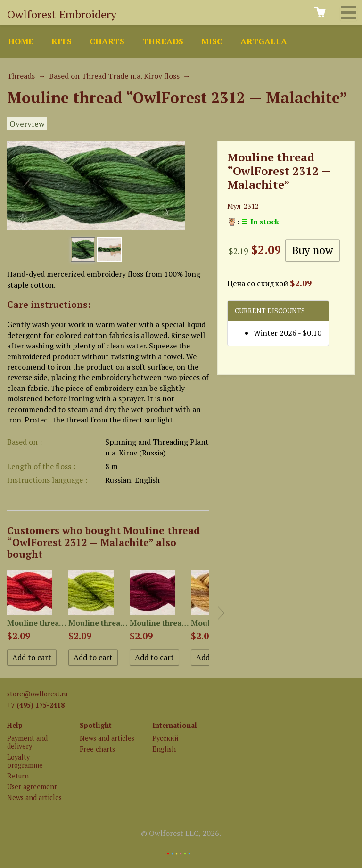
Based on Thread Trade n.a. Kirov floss (114, 76)
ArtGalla (264, 41)
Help (15, 725)
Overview (27, 124)
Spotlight (96, 725)
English (164, 749)
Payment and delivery (27, 742)
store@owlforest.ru (37, 694)
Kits (62, 41)
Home (21, 41)
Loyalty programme (25, 761)
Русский (165, 738)
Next (221, 613)
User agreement (32, 787)
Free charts (97, 749)
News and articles (34, 798)
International (175, 725)
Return (18, 776)
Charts (107, 41)
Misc (212, 41)
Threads (163, 41)
